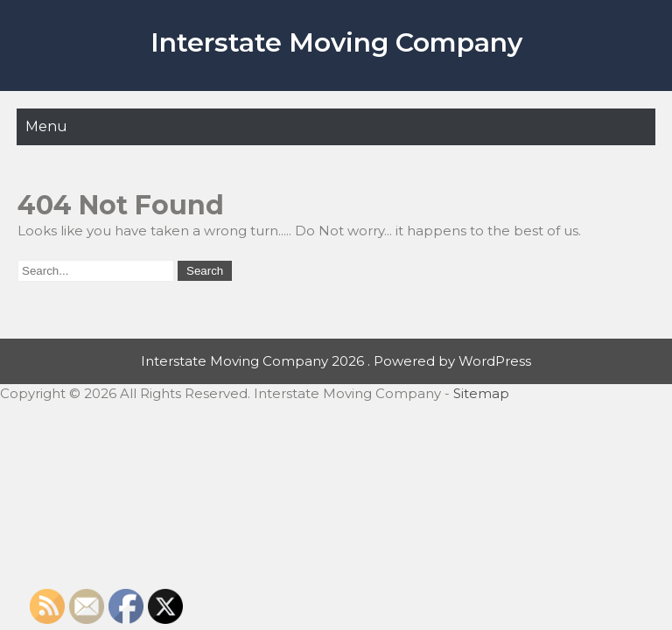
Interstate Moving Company (336, 42)
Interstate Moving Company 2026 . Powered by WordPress (336, 361)
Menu (46, 126)
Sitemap (481, 393)
